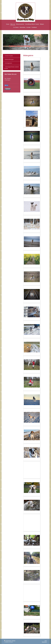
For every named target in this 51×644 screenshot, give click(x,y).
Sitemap (14, 641)
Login (46, 641)
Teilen (6, 85)
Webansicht (44, 642)
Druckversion (8, 641)
